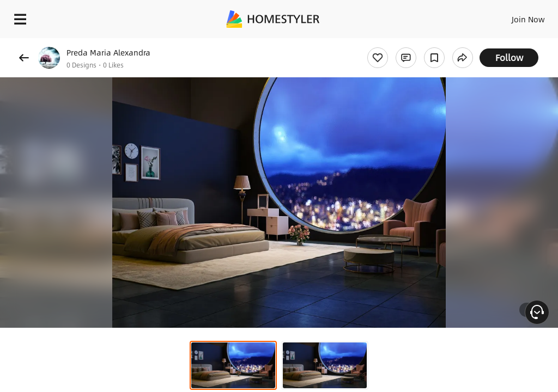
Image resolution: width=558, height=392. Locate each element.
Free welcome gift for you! (418, 44)
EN (514, 16)
